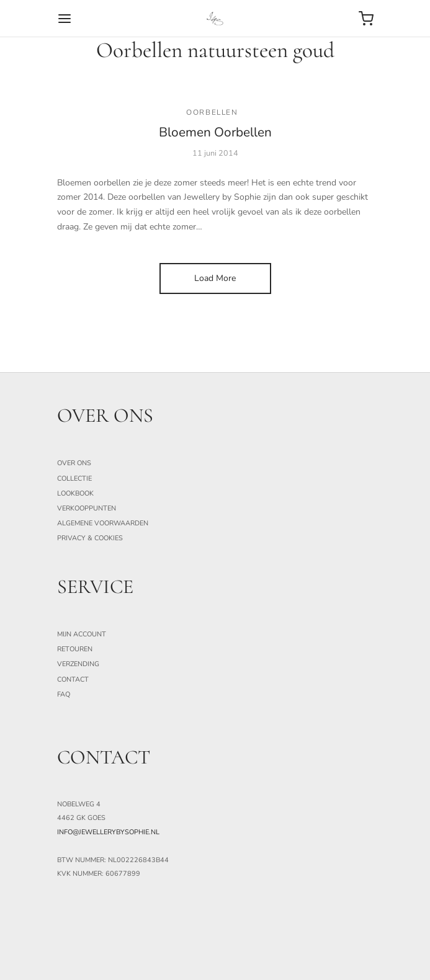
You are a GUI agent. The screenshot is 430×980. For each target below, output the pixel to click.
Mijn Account (82, 634)
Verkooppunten (87, 508)
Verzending (78, 664)
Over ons (74, 463)
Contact (73, 679)
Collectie (74, 479)
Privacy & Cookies (90, 538)
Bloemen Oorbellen (215, 132)
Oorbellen (212, 112)
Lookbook (75, 493)
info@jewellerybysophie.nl (108, 832)
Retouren (75, 649)
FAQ (64, 694)
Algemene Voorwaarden (103, 523)
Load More (215, 278)
